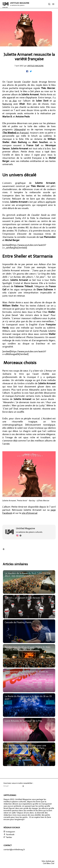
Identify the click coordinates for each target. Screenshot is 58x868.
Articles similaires (15, 564)
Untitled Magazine (35, 66)
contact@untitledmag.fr (14, 849)
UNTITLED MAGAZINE (16, 5)
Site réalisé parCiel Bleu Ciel (48, 862)
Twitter (8, 837)
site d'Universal (29, 513)
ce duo (13, 101)
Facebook (9, 834)
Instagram (9, 832)
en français (16, 133)
